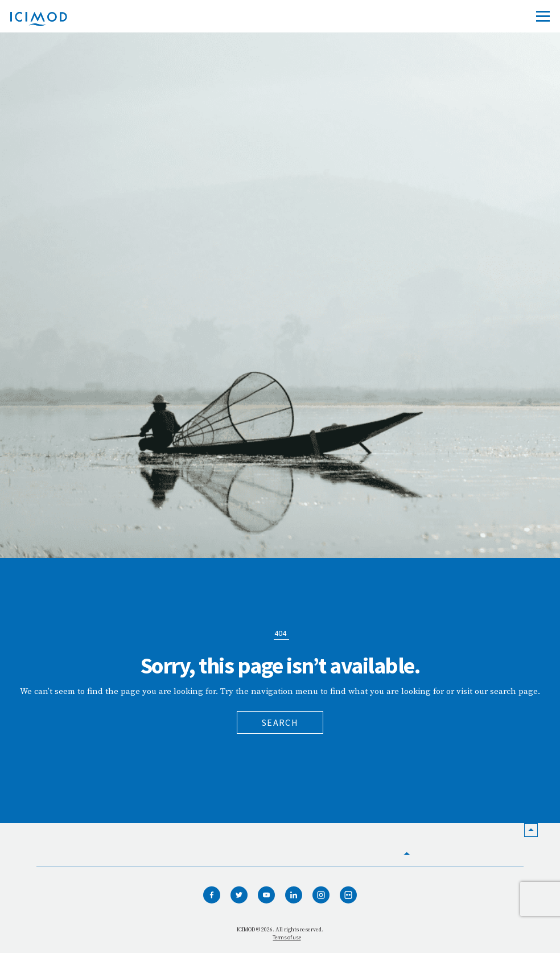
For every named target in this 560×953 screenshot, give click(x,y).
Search (280, 722)
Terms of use (287, 937)
